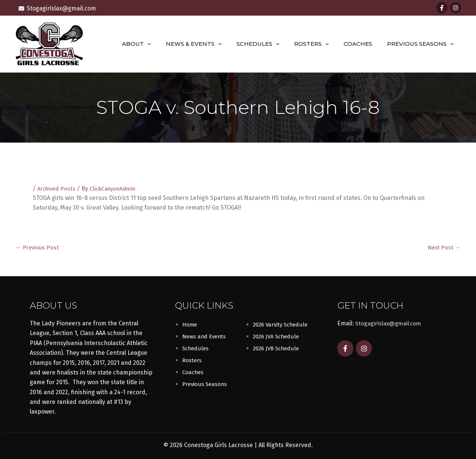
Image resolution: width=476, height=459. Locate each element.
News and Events (206, 336)
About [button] (157, 44)
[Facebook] (442, 8)
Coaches (364, 44)
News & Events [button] (210, 44)
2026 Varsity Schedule (283, 324)
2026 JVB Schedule (278, 348)
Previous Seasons (206, 384)
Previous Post (38, 247)
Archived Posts (58, 189)
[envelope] (57, 8)
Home (190, 324)
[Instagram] (456, 8)
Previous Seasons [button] (422, 44)
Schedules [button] (271, 44)
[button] (168, 44)
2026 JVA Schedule (278, 336)
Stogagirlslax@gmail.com (390, 323)
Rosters (193, 360)
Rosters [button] (321, 44)
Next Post (443, 247)
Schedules (196, 348)
